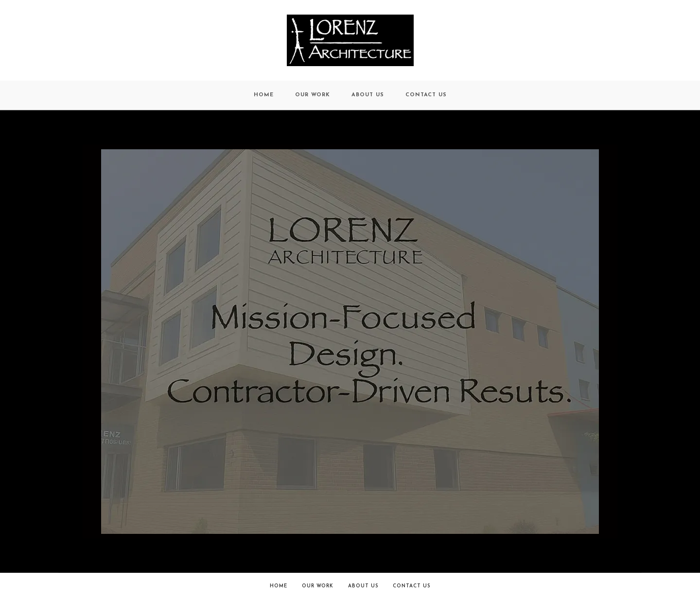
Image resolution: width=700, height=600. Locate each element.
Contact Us (411, 586)
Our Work (318, 586)
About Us (363, 586)
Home (279, 586)
